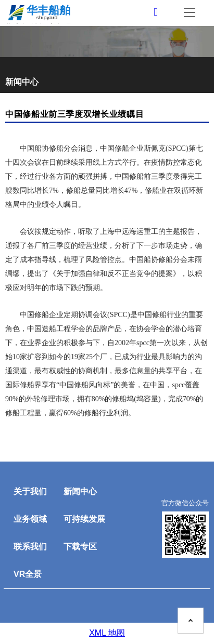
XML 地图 (107, 633)
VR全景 (28, 574)
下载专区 (80, 547)
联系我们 (30, 547)
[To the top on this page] (191, 621)
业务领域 (30, 519)
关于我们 (30, 491)
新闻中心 (80, 491)
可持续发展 (84, 519)
